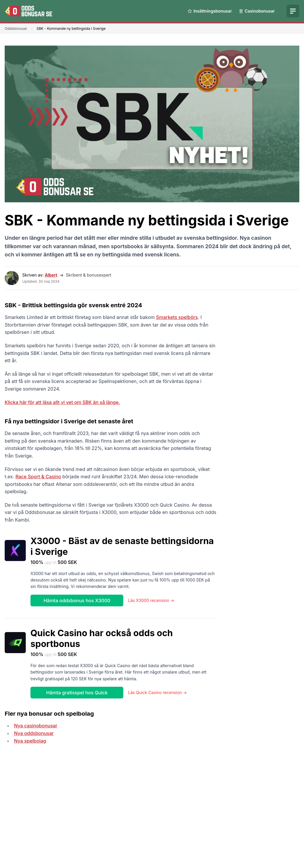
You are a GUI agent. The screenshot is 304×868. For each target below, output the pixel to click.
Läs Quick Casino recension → (157, 692)
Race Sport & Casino (38, 477)
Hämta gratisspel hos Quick (77, 693)
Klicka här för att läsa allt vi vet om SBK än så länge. (62, 402)
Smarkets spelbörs (177, 317)
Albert (51, 275)
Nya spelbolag (30, 741)
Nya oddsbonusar (34, 733)
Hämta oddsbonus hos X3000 (77, 600)
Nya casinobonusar (36, 726)
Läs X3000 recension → (151, 600)
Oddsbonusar (16, 29)
